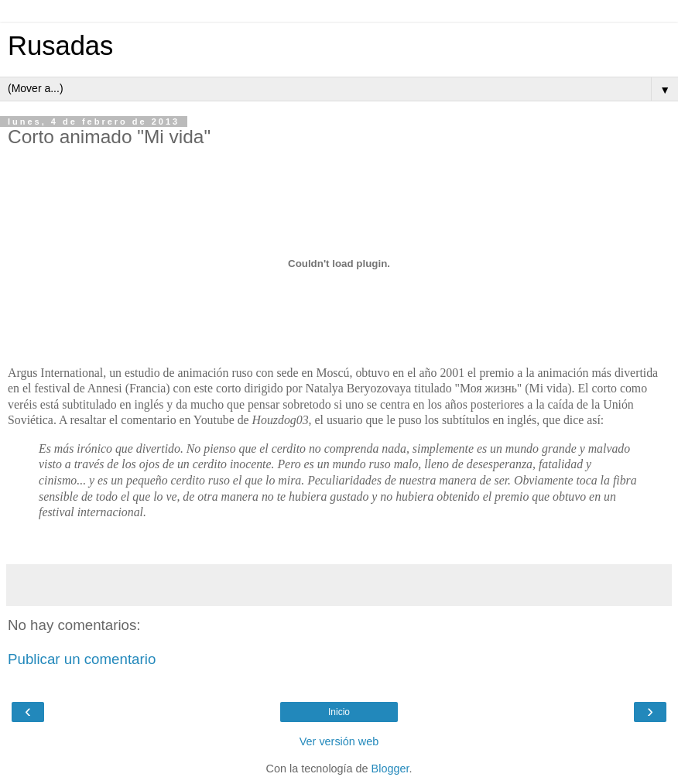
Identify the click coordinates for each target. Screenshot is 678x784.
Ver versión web (339, 741)
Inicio (339, 712)
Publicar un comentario (82, 659)
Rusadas (60, 46)
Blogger (390, 769)
